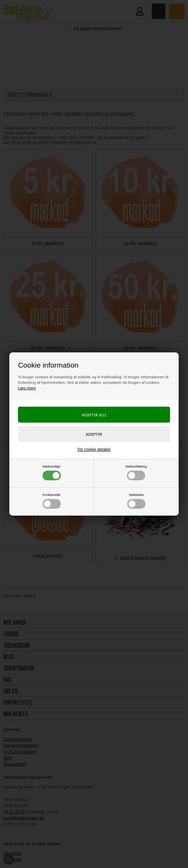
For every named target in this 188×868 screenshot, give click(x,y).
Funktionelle (52, 501)
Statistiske (136, 501)
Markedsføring (136, 472)
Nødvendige (52, 472)
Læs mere (27, 388)
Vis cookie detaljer (94, 450)
